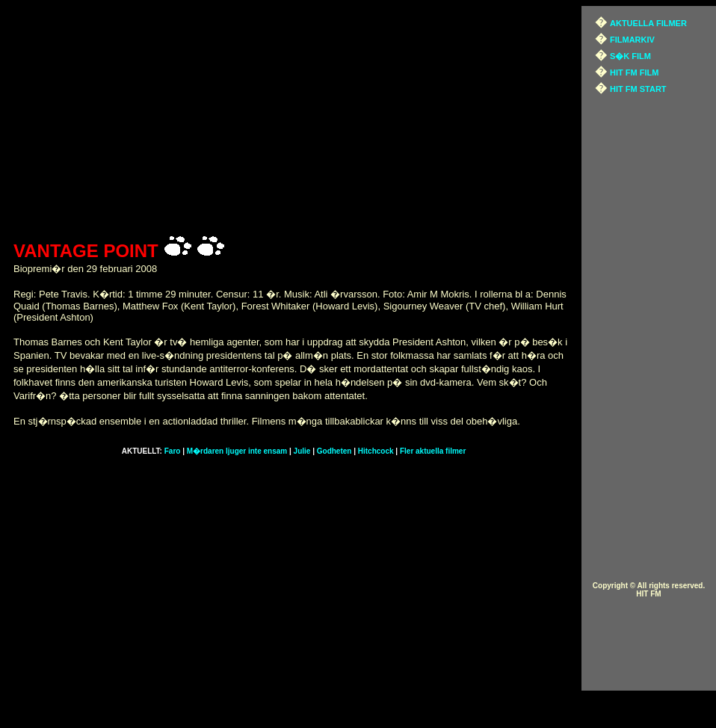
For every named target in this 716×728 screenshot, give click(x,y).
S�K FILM (630, 56)
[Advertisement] (294, 118)
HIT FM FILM (634, 73)
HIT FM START (638, 89)
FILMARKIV (632, 40)
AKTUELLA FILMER (648, 23)
